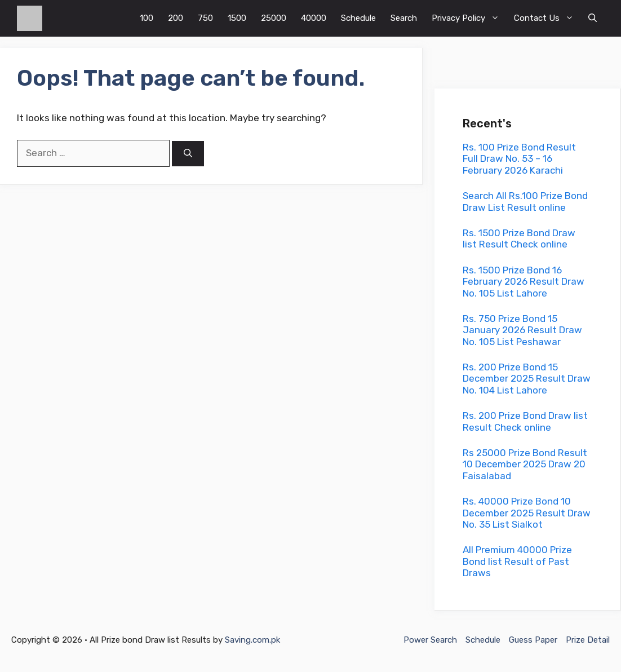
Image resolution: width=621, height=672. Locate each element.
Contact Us (547, 18)
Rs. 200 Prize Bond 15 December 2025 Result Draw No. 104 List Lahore (527, 379)
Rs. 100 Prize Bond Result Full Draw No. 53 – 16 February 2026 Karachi (519, 159)
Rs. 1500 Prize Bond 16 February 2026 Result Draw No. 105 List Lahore (524, 282)
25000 (274, 18)
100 (147, 18)
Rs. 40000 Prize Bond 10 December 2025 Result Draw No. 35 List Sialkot (527, 513)
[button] (593, 18)
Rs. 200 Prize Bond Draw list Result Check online (525, 421)
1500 (237, 18)
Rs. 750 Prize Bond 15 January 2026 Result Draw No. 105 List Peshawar (522, 330)
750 (205, 18)
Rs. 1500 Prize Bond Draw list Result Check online (519, 238)
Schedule (358, 18)
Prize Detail (588, 640)
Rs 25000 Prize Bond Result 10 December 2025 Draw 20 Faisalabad (525, 464)
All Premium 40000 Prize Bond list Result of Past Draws (517, 561)
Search (404, 18)
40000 (314, 18)
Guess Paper (533, 640)
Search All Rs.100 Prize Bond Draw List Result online (525, 201)
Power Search (430, 640)
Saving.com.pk (252, 640)
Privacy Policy (469, 18)
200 (176, 18)
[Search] (188, 154)
